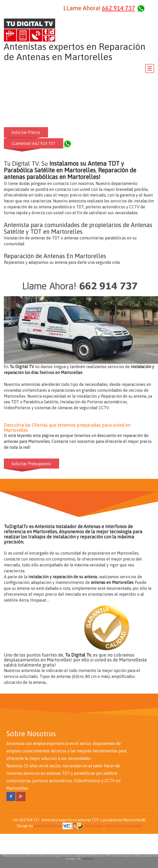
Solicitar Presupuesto (32, 463)
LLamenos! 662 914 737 (34, 143)
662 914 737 (119, 8)
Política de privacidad (123, 826)
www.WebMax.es (48, 826)
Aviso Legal (94, 826)
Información (88, 859)
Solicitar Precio (26, 132)
